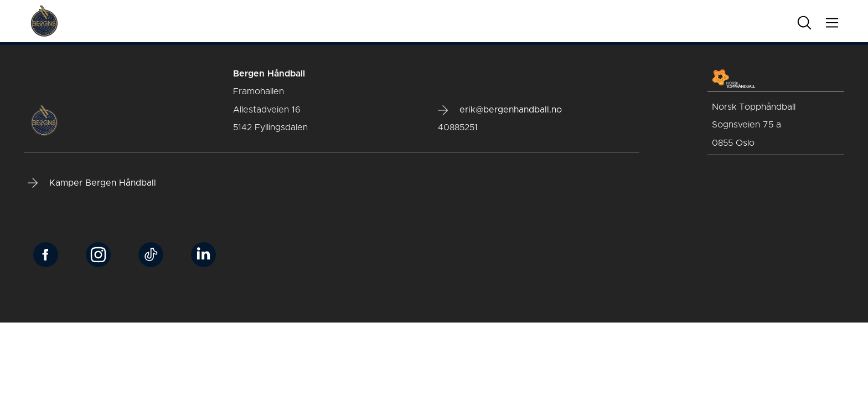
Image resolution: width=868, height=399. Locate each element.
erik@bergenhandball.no (500, 110)
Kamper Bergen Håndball (92, 183)
